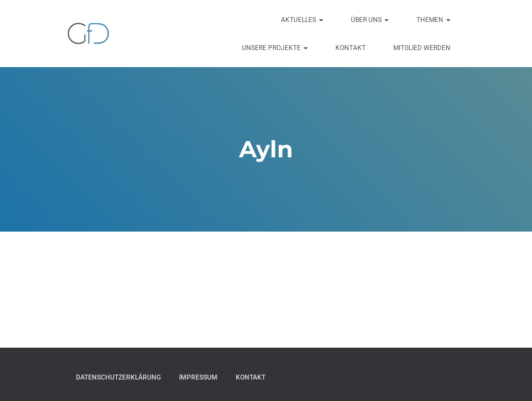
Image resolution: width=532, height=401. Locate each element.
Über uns (370, 20)
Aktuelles (302, 20)
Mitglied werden (422, 48)
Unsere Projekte (275, 48)
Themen (433, 20)
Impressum (198, 377)
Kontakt (351, 48)
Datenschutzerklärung (118, 377)
